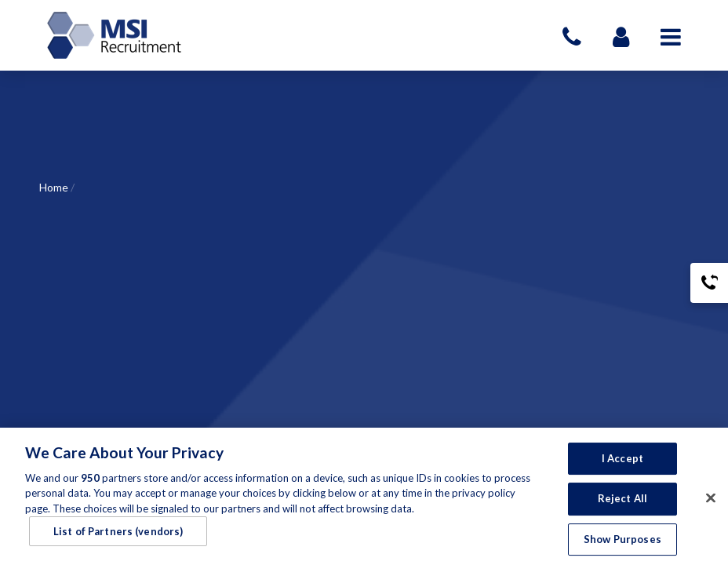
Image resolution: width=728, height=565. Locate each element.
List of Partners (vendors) (118, 535)
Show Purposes (622, 544)
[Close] (711, 502)
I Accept (622, 462)
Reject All (622, 503)
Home (54, 187)
